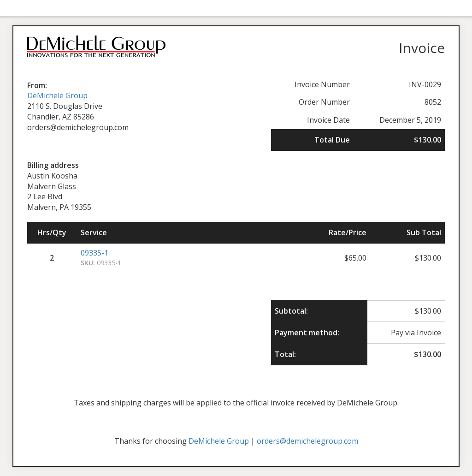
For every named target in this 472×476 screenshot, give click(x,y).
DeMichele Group (57, 95)
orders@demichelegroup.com (307, 441)
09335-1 (94, 253)
